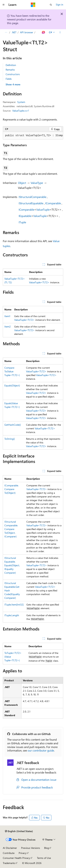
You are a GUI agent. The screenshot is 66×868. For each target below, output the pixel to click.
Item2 (8, 326)
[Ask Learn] (44, 32)
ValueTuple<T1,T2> (39, 282)
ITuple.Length (12, 615)
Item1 (7, 316)
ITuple (22, 222)
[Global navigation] (4, 5)
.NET (14, 32)
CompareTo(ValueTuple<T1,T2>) (12, 371)
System (21, 102)
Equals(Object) (12, 385)
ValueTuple (43, 209)
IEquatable (25, 216)
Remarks (10, 70)
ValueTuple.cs (20, 111)
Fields (9, 79)
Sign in (59, 4)
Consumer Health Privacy (16, 858)
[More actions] (60, 32)
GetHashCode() (13, 425)
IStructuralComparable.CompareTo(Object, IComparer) (11, 529)
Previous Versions (31, 848)
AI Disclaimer (10, 848)
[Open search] (51, 5)
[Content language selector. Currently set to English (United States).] (19, 831)
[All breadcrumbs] (6, 32)
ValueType (37, 183)
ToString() (10, 439)
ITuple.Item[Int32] (14, 605)
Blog (47, 848)
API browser (27, 32)
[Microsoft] (33, 5)
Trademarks (9, 863)
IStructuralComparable (32, 197)
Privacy (23, 853)
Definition (11, 65)
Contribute (9, 853)
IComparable (53, 203)
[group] (33, 136)
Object (22, 183)
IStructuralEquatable (31, 203)
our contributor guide (41, 750)
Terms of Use (44, 858)
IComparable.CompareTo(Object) (12, 489)
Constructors (13, 74)
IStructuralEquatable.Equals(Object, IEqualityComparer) (12, 565)
